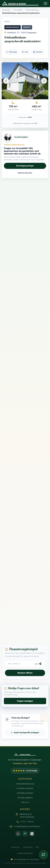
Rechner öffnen (25, 673)
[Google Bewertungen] (18, 834)
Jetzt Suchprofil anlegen (25, 732)
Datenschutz (28, 847)
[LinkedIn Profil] (32, 834)
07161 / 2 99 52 (27, 822)
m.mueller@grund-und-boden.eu (27, 826)
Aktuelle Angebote (25, 798)
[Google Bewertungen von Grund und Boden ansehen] (25, 771)
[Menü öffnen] (45, 4)
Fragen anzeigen (25, 701)
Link (25, 52)
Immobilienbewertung (25, 784)
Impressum (16, 847)
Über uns (25, 802)
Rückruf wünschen (25, 173)
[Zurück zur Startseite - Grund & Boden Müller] (21, 4)
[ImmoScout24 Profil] (25, 834)
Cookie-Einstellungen (25, 853)
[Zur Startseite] (25, 754)
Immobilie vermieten (25, 793)
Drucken (38, 52)
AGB (37, 847)
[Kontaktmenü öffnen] (43, 855)
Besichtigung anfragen (25, 166)
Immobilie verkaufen (25, 788)
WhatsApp (12, 52)
